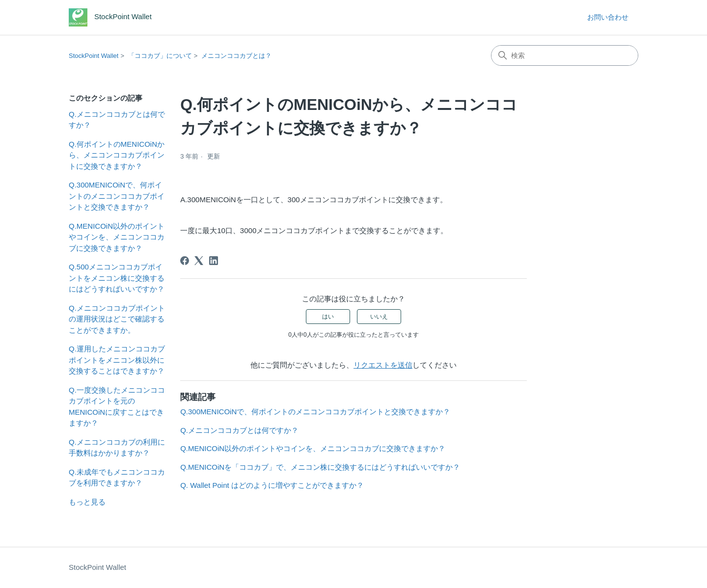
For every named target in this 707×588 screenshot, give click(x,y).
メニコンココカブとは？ (236, 56)
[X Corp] (199, 261)
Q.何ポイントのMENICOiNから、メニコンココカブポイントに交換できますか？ (117, 155)
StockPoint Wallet (94, 56)
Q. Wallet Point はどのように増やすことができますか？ (272, 485)
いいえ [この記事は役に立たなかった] (379, 317)
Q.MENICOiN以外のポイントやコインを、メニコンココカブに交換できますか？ (117, 237)
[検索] (565, 55)
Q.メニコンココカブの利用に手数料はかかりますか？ (117, 448)
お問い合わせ (608, 17)
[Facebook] (185, 261)
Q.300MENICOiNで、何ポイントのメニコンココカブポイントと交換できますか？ (117, 196)
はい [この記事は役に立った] (328, 317)
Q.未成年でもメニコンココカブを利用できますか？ (117, 478)
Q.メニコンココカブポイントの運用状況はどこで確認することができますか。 (117, 319)
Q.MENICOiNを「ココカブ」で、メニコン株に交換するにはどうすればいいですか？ (320, 467)
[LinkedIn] (214, 261)
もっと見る (87, 502)
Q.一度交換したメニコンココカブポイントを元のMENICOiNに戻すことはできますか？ (117, 407)
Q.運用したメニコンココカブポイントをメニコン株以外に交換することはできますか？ (117, 360)
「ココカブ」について (160, 56)
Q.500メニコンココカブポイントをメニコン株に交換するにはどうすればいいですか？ (117, 278)
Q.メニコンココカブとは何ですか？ (117, 120)
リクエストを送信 (383, 365)
